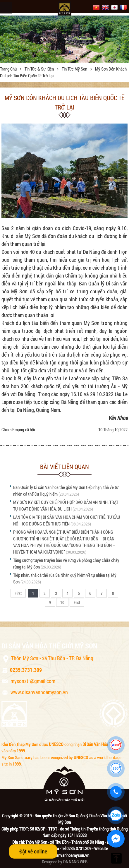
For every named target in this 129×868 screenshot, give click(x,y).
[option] (64, 37)
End (77, 602)
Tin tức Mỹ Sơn (75, 69)
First (18, 593)
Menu (6, 8)
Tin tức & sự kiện (40, 69)
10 (62, 602)
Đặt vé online (33, 851)
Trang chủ (9, 69)
